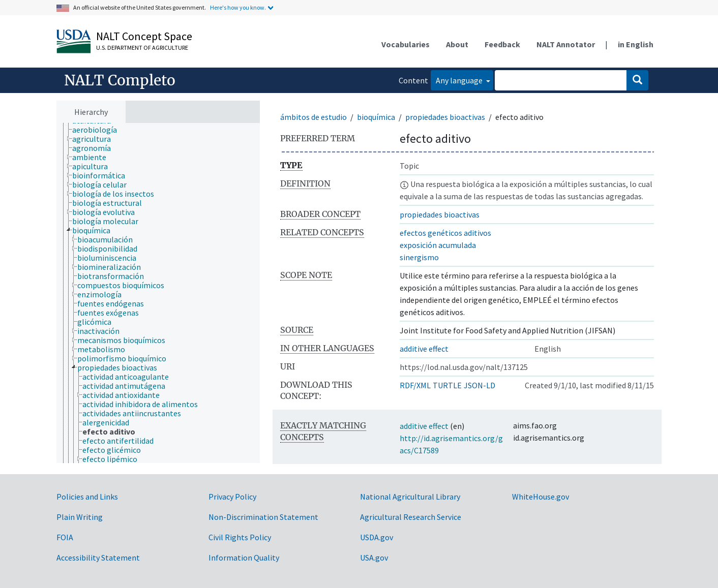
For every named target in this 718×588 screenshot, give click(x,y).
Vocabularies (406, 44)
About (457, 44)
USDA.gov (377, 537)
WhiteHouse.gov (541, 497)
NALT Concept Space (144, 36)
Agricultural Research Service (411, 517)
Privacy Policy (232, 497)
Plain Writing (80, 517)
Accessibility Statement (98, 558)
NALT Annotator (566, 44)
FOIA (65, 537)
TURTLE (447, 385)
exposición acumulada (438, 245)
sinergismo (419, 257)
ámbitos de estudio (313, 117)
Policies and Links (87, 497)
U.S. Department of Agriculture (142, 48)
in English (636, 44)
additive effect (424, 349)
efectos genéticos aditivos (445, 233)
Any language (460, 80)
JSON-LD (480, 385)
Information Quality (244, 558)
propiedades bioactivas (445, 117)
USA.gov (374, 558)
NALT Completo (120, 80)
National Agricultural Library (410, 497)
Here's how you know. (238, 7)
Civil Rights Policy (240, 537)
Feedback (502, 44)
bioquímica (376, 117)
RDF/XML (415, 385)
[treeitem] (99, 130)
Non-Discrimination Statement (263, 517)
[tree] (158, 293)
